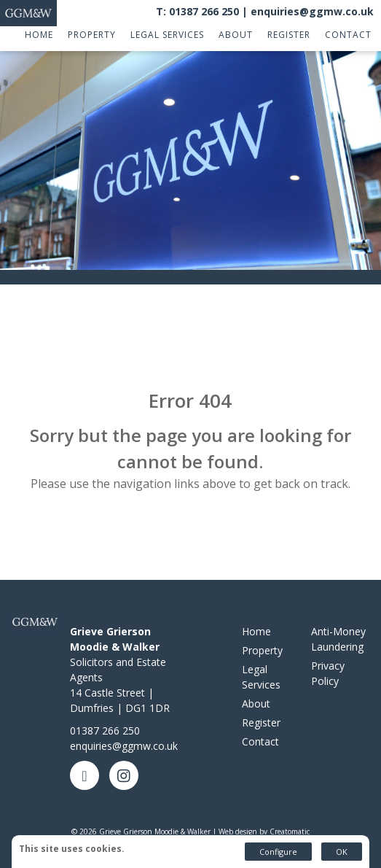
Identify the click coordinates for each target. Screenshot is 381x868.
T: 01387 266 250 (197, 11)
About (236, 35)
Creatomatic (290, 832)
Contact (348, 35)
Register (289, 35)
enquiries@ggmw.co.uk (312, 11)
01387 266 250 (105, 731)
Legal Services (167, 35)
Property (92, 35)
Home (39, 35)
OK (342, 852)
